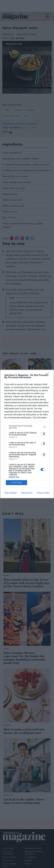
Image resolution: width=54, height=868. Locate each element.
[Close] (48, 375)
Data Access (27, 493)
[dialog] (27, 434)
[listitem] (27, 427)
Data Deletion (11, 493)
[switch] (43, 434)
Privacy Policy (43, 493)
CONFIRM (16, 483)
